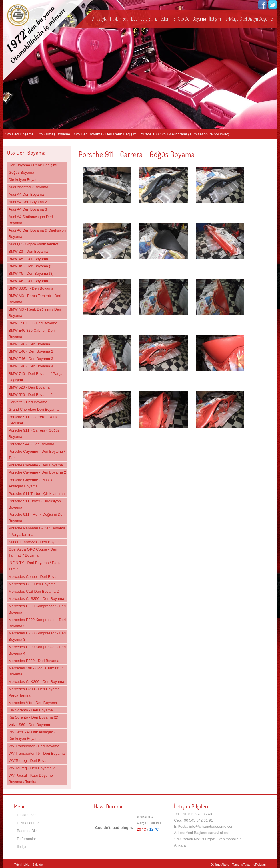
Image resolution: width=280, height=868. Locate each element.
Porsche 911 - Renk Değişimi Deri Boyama (37, 518)
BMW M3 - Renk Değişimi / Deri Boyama (35, 312)
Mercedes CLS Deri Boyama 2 (34, 591)
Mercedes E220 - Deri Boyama (34, 661)
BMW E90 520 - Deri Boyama (33, 323)
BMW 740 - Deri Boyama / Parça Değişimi (36, 377)
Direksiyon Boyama (25, 180)
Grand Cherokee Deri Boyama (34, 409)
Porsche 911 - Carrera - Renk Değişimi (33, 420)
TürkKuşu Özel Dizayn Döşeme (248, 19)
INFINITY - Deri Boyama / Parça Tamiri (35, 566)
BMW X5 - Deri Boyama (28, 259)
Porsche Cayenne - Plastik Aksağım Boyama (30, 483)
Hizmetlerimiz (164, 19)
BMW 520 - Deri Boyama (29, 387)
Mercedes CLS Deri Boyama (32, 584)
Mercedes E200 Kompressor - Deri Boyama (37, 609)
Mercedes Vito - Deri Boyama (33, 703)
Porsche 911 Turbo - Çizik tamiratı (37, 494)
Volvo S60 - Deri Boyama (29, 725)
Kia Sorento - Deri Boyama (31, 710)
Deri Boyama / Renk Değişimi (33, 165)
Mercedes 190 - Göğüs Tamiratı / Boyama (36, 671)
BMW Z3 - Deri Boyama (28, 251)
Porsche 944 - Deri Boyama (31, 444)
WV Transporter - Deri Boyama (34, 746)
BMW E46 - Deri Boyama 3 (31, 359)
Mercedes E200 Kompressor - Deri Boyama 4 (37, 650)
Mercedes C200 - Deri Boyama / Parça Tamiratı (35, 692)
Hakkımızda (119, 19)
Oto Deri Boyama (192, 19)
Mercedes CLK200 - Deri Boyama (36, 682)
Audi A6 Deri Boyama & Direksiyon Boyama (37, 233)
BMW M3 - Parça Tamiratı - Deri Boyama (35, 299)
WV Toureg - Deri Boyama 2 (32, 768)
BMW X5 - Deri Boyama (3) (31, 273)
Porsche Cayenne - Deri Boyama (36, 465)
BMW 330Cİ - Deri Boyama (31, 288)
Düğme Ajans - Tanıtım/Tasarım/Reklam (238, 865)
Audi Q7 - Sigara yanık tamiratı (34, 244)
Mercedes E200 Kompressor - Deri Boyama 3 (37, 636)
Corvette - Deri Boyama (28, 402)
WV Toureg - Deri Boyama (30, 761)
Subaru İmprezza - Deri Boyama (35, 542)
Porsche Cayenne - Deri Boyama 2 (37, 472)
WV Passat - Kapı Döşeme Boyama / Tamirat (31, 779)
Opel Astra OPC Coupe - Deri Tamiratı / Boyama (33, 552)
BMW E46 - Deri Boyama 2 (31, 351)
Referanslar (26, 839)
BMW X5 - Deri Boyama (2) (31, 266)
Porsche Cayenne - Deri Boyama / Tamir (37, 455)
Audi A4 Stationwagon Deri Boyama (31, 220)
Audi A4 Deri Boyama (26, 194)
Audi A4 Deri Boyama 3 (28, 209)
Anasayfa (100, 19)
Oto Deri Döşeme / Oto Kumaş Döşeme (37, 134)
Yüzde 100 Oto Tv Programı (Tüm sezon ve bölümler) (185, 134)
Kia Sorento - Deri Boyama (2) (33, 717)
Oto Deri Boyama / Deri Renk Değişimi (105, 134)
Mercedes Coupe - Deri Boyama (35, 577)
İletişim (215, 19)
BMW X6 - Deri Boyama (28, 281)
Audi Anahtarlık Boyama (28, 187)
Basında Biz (141, 19)
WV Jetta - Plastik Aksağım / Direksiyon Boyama (32, 735)
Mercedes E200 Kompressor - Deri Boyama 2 (37, 623)
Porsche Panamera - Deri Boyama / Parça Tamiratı (37, 531)
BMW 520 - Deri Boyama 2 (31, 395)
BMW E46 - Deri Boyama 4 (31, 366)
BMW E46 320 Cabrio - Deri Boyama (32, 334)
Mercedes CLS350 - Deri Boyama (36, 599)
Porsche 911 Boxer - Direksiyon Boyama (35, 504)
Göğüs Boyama (21, 172)
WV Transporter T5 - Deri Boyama (37, 753)
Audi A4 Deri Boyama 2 (28, 202)
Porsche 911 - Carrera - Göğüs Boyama (34, 433)
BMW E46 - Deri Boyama (29, 344)
